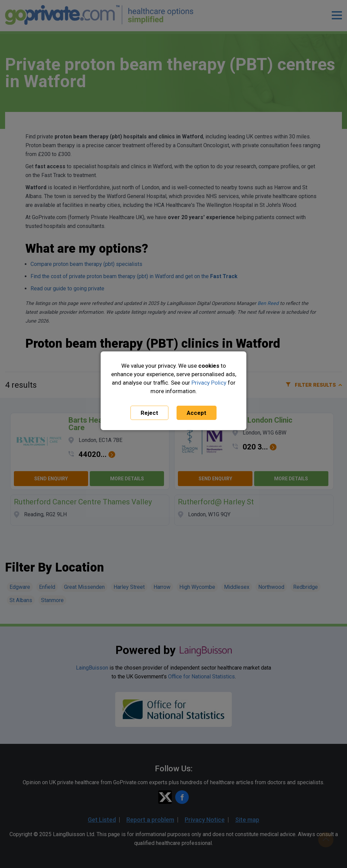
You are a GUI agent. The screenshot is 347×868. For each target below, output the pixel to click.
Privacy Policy (209, 383)
